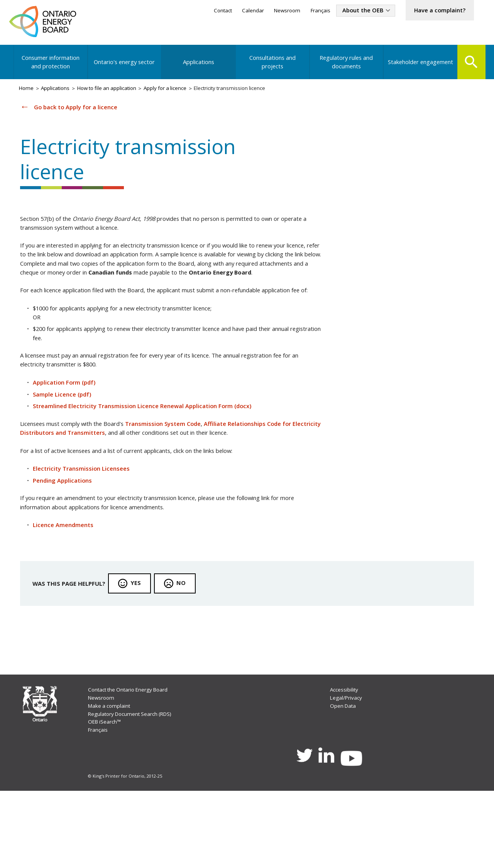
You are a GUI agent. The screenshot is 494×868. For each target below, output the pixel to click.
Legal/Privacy (346, 768)
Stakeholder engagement (418, 67)
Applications (198, 67)
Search (470, 66)
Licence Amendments (68, 585)
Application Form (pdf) (69, 431)
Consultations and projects (271, 67)
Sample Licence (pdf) (67, 444)
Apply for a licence (183, 95)
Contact (204, 11)
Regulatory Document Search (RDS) (135, 785)
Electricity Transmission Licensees (87, 524)
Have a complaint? (436, 11)
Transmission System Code (179, 475)
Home (28, 95)
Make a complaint (112, 777)
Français (308, 11)
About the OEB (353, 11)
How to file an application (118, 95)
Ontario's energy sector (124, 67)
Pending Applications (67, 537)
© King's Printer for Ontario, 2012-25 (126, 852)
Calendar (236, 11)
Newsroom (272, 11)
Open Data (344, 777)
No (188, 646)
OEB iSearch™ (107, 794)
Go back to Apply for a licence (80, 115)
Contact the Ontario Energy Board (133, 759)
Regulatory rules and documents (344, 67)
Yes (142, 646)
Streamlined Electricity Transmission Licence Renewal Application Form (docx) (152, 456)
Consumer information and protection (51, 67)
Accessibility (345, 759)
